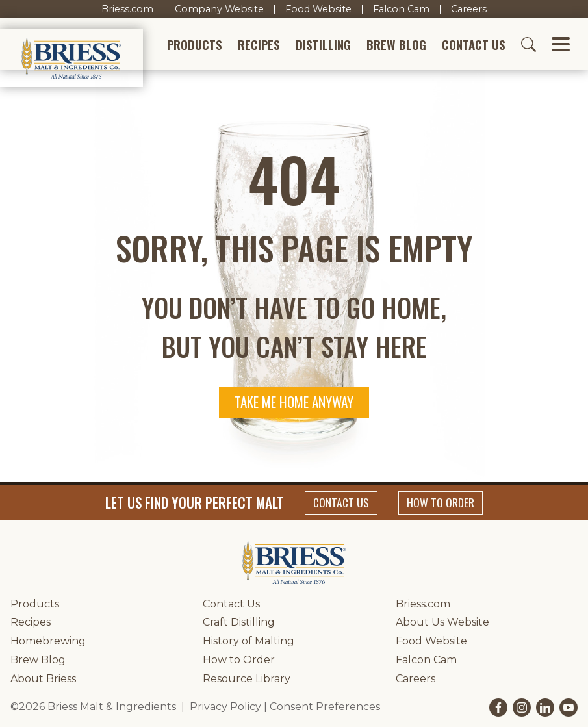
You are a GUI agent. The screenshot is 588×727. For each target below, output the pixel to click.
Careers (469, 9)
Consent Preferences (325, 707)
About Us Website (442, 622)
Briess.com (127, 9)
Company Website (219, 9)
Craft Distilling (239, 622)
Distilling (323, 45)
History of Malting (249, 641)
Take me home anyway (294, 402)
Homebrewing (48, 641)
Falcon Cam (401, 9)
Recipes (259, 45)
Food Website (318, 9)
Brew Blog (396, 45)
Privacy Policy (225, 707)
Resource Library (247, 679)
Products (195, 45)
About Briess (43, 679)
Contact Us (474, 45)
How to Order (441, 502)
